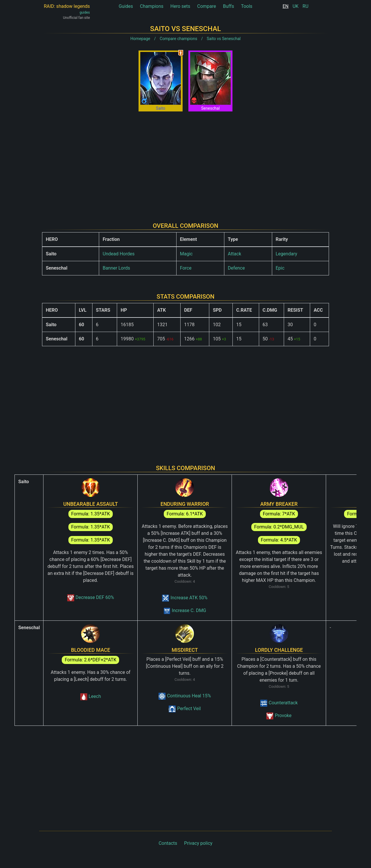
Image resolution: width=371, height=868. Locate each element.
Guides (126, 6)
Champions (152, 6)
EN (286, 6)
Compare (207, 6)
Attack (234, 254)
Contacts (168, 843)
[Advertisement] (185, 162)
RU (305, 6)
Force (186, 268)
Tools (247, 6)
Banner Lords (116, 268)
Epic (280, 268)
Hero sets (180, 6)
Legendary (286, 254)
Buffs (228, 6)
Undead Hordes (119, 254)
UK (295, 6)
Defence (236, 268)
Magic (186, 254)
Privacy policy (198, 843)
